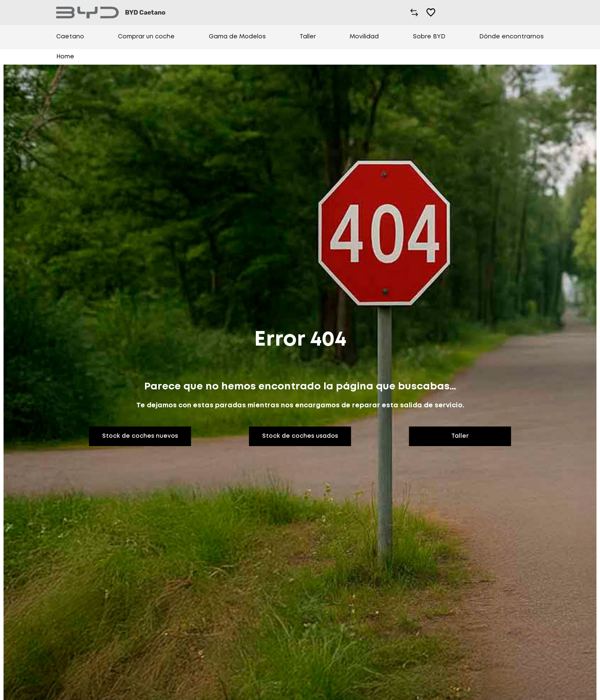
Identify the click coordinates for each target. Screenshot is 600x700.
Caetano (70, 37)
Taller (308, 37)
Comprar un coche (146, 37)
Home (65, 57)
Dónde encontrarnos (511, 37)
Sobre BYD (429, 37)
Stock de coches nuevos (140, 436)
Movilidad (364, 37)
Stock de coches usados (300, 436)
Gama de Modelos (237, 37)
